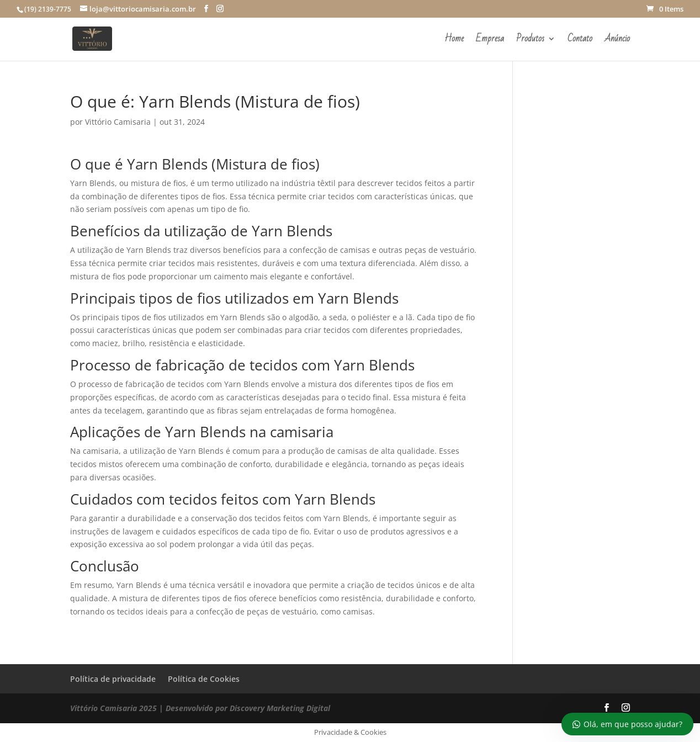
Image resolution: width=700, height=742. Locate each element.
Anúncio (617, 41)
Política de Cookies (204, 679)
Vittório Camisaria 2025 (113, 708)
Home (454, 41)
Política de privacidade (113, 679)
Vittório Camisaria (118, 122)
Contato (580, 41)
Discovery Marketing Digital (280, 708)
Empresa (490, 41)
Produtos (530, 41)
